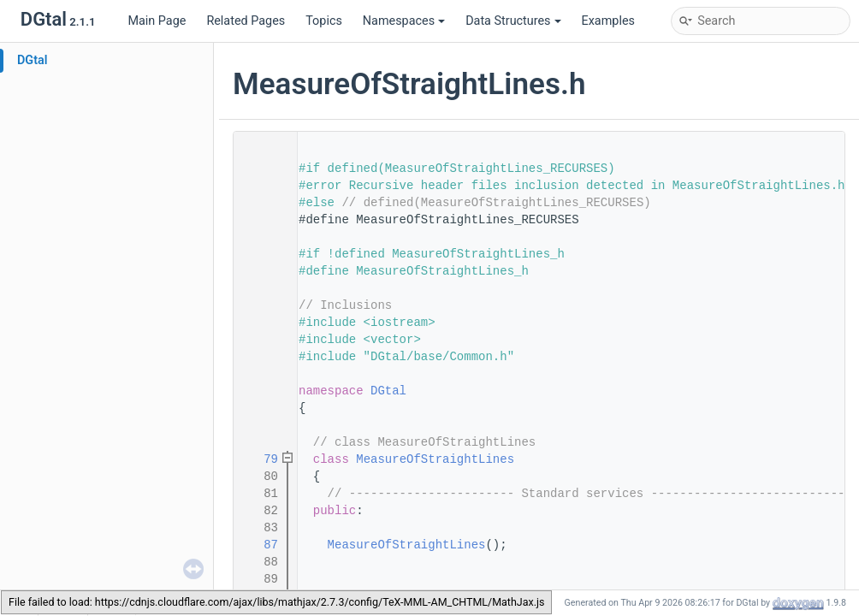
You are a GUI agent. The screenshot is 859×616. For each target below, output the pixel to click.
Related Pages (246, 21)
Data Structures (513, 21)
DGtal (33, 60)
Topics (324, 21)
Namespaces (404, 21)
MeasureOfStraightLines (435, 459)
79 (260, 459)
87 (260, 545)
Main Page (157, 21)
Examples (608, 21)
